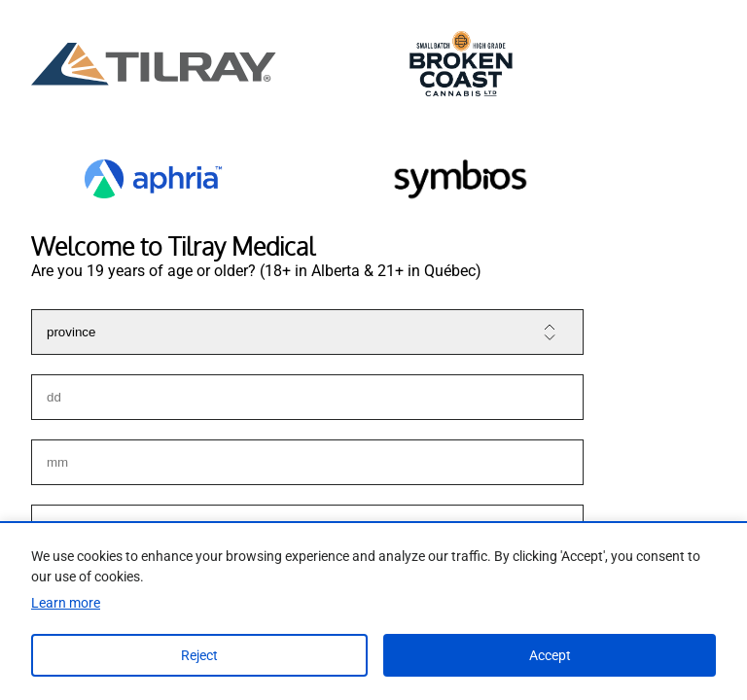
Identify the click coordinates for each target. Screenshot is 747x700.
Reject (199, 655)
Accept (550, 655)
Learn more (66, 603)
